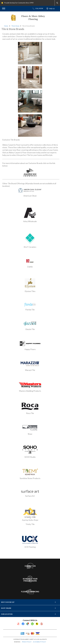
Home (6, 26)
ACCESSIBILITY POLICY (39, 642)
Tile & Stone (15, 26)
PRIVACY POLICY (27, 642)
